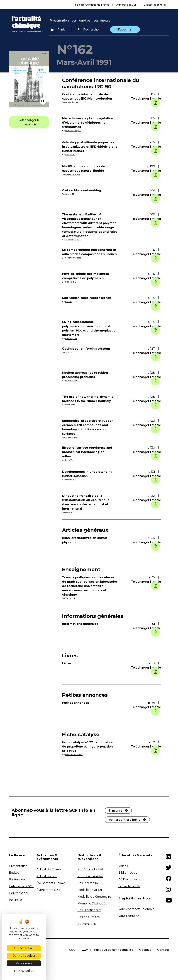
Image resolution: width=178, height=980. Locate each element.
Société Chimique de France (92, 5)
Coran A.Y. (70, 155)
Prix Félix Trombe (90, 876)
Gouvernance (19, 893)
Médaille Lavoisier (90, 890)
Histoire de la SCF (21, 886)
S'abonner (125, 30)
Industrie (15, 900)
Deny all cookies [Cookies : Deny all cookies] (24, 956)
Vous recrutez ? (130, 916)
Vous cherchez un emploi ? (138, 909)
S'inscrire (116, 811)
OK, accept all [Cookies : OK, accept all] (24, 948)
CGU (71, 950)
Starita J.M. (71, 194)
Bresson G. (70, 512)
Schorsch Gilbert (73, 258)
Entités (14, 873)
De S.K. (69, 302)
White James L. (73, 437)
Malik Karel (71, 405)
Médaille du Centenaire (94, 897)
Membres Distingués (92, 903)
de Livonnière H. (73, 174)
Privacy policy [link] (24, 971)
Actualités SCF (47, 876)
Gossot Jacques (73, 102)
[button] (88, 30)
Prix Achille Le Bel (90, 869)
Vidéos (123, 866)
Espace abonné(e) (155, 5)
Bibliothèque (128, 873)
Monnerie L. (71, 282)
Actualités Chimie (49, 869)
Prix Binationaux (89, 910)
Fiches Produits (129, 886)
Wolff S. (69, 352)
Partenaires (17, 879)
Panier (59, 30)
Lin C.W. (69, 460)
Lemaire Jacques (74, 131)
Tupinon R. (71, 598)
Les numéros (81, 21)
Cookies (145, 950)
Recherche (88, 30)
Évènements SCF (49, 890)
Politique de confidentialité (113, 950)
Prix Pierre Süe (88, 883)
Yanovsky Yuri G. (73, 240)
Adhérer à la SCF (127, 5)
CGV (84, 950)
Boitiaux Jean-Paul (75, 755)
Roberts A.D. (71, 480)
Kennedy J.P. (72, 339)
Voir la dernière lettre (125, 820)
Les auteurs (102, 21)
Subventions (86, 924)
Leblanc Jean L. (73, 381)
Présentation (59, 21)
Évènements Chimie (51, 883)
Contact (163, 950)
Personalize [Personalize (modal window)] (24, 963)
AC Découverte (129, 879)
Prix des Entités (88, 917)
